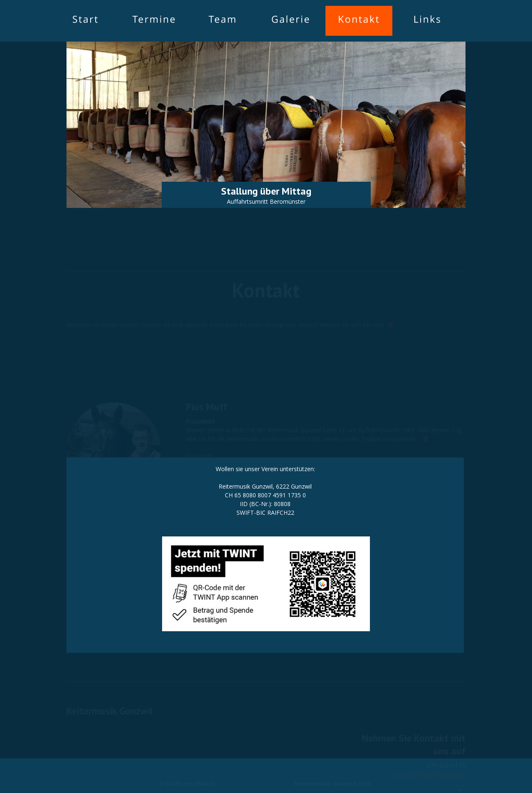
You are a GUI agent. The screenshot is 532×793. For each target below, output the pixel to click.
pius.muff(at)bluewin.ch (429, 759)
